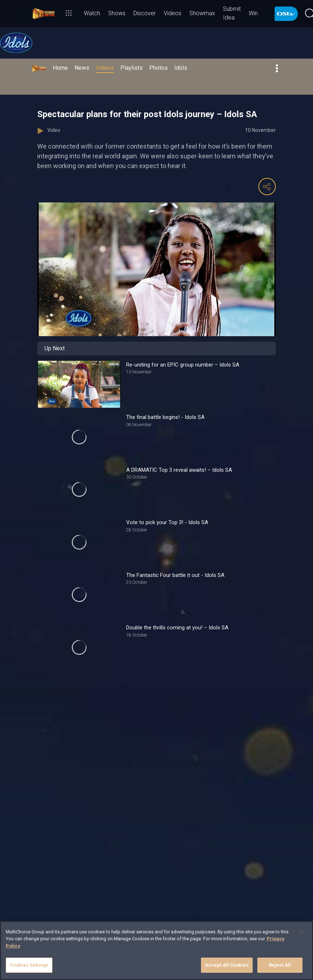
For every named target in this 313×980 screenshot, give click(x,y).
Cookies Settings (29, 965)
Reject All (280, 965)
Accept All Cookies (227, 965)
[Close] (301, 933)
